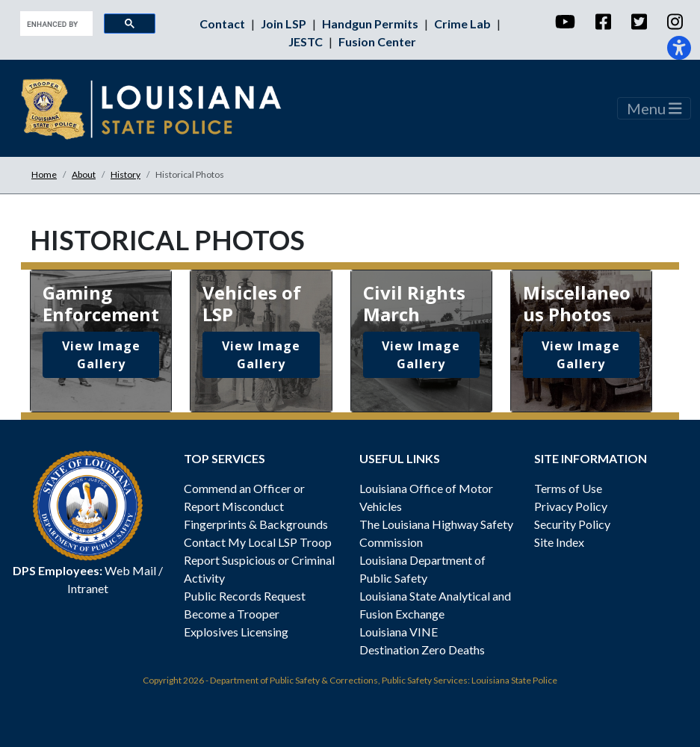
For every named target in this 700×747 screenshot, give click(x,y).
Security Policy (572, 524)
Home (44, 174)
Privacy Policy (571, 506)
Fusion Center (377, 41)
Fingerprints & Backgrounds (256, 524)
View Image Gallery (101, 355)
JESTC (307, 41)
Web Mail (130, 570)
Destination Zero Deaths (422, 650)
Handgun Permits (371, 24)
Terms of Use (568, 488)
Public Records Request (245, 596)
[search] (55, 24)
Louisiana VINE (399, 632)
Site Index (559, 542)
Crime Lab (464, 24)
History (126, 174)
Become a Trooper (232, 614)
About (84, 174)
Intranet (88, 588)
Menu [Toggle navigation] (654, 108)
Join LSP (285, 24)
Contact (223, 24)
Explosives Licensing (236, 632)
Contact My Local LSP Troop (258, 542)
